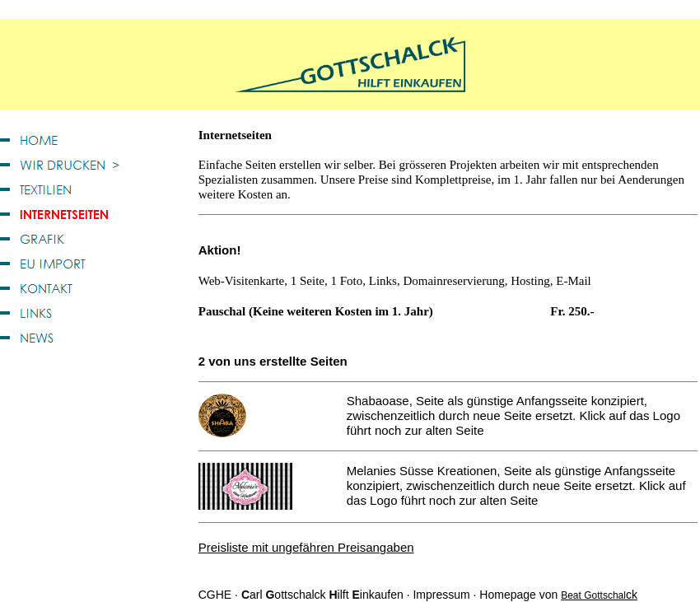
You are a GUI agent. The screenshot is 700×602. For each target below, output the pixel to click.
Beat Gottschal (593, 595)
